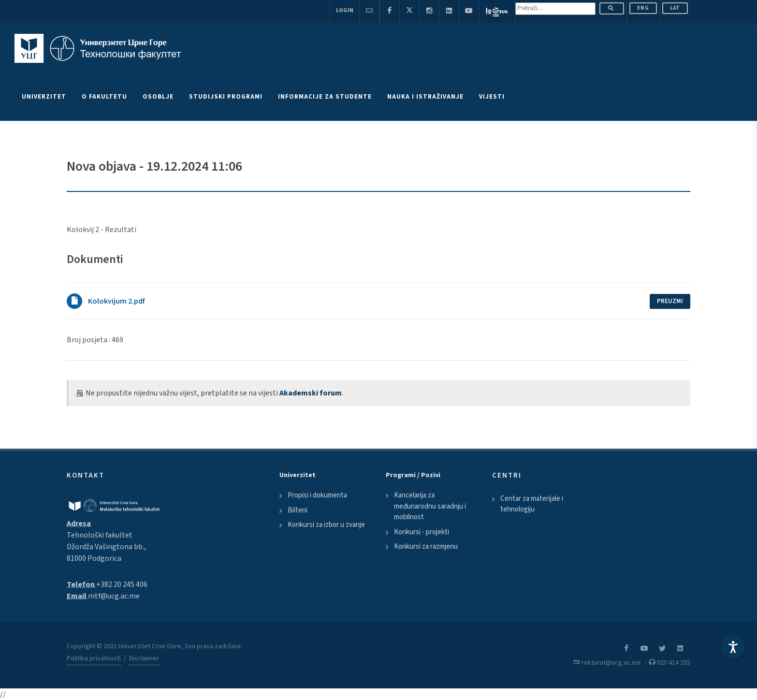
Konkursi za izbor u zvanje (326, 525)
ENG (643, 8)
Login (345, 10)
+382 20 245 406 (122, 584)
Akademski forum (311, 393)
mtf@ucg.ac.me (114, 596)
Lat (675, 8)
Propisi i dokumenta (317, 495)
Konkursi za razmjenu (426, 547)
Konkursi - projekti (422, 532)
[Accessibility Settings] (733, 647)
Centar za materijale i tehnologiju (532, 504)
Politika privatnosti (94, 658)
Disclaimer (144, 658)
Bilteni (298, 510)
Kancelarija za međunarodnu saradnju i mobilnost (430, 506)
